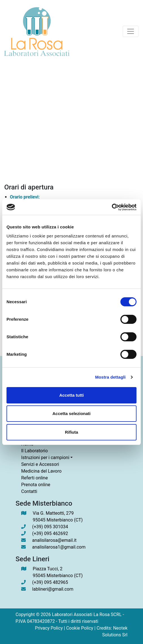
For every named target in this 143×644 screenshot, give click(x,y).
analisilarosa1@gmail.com (59, 547)
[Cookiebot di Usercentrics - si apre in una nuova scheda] (112, 207)
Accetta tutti (72, 395)
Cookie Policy (80, 628)
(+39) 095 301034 (50, 527)
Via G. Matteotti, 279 (58, 517)
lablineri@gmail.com (53, 589)
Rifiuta (72, 432)
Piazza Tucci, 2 (58, 573)
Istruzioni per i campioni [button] (45, 458)
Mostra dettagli (110, 377)
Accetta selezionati (71, 413)
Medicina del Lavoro (41, 471)
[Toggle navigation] (131, 31)
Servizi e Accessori (40, 464)
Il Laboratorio (34, 451)
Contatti (29, 491)
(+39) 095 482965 (50, 582)
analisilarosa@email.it (54, 540)
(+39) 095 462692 (50, 533)
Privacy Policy (49, 628)
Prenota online (36, 485)
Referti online (34, 478)
